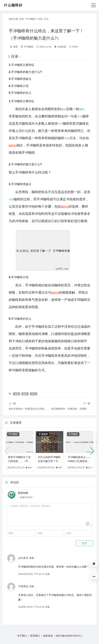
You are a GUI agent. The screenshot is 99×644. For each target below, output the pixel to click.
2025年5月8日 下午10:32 (31, 574)
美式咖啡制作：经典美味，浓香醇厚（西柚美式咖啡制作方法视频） (71, 409)
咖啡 (63, 109)
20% (94, 576)
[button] (92, 451)
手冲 (80, 116)
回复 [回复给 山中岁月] (48, 574)
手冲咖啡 (31, 19)
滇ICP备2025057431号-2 (69, 636)
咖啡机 (13, 146)
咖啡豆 (65, 207)
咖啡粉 (55, 293)
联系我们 (35, 636)
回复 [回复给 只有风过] (48, 607)
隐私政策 (48, 636)
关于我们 (22, 636)
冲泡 (40, 19)
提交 (84, 543)
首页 (22, 19)
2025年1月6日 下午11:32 (31, 607)
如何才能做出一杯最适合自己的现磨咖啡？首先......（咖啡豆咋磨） (28, 409)
